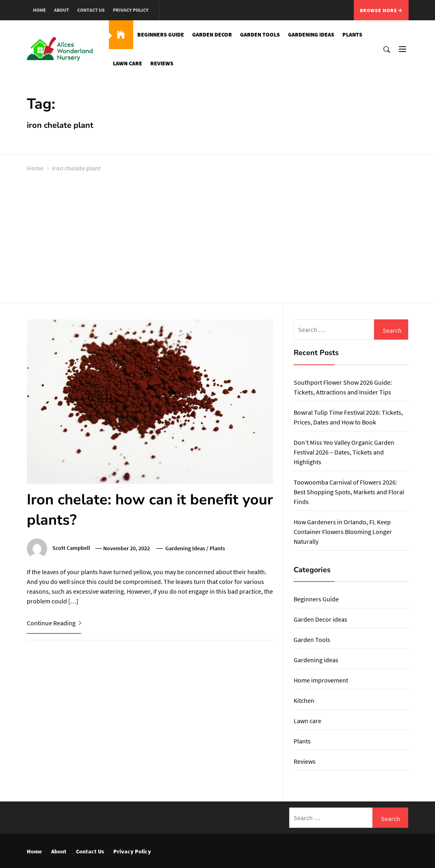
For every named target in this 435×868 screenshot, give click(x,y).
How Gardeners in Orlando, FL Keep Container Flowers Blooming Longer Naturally (343, 532)
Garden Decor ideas (320, 619)
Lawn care (128, 63)
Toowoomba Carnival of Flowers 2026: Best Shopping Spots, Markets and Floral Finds (349, 492)
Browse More (381, 10)
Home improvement (321, 680)
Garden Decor (212, 34)
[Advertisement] (218, 236)
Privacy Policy (131, 10)
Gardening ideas (311, 34)
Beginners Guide (161, 34)
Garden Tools (260, 34)
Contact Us (91, 10)
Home (39, 10)
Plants (352, 34)
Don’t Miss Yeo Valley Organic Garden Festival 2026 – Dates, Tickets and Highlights (344, 452)
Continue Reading (54, 623)
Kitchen (304, 700)
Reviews (162, 63)
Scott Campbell (71, 548)
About (62, 10)
